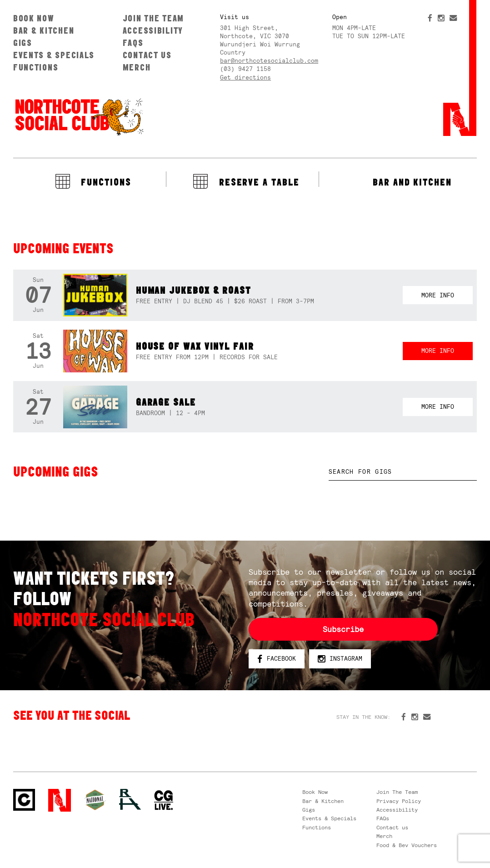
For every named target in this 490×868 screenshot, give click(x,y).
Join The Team (153, 18)
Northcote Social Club (79, 116)
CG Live (164, 800)
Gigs (23, 43)
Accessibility (153, 30)
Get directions (245, 78)
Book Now (34, 18)
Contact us (147, 55)
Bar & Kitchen (44, 30)
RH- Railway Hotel (130, 799)
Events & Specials (54, 55)
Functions (36, 67)
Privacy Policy (399, 801)
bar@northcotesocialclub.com (269, 61)
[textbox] (403, 472)
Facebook (277, 659)
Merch (137, 67)
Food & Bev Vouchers (407, 845)
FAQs (133, 43)
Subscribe (343, 629)
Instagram (340, 659)
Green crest (95, 800)
